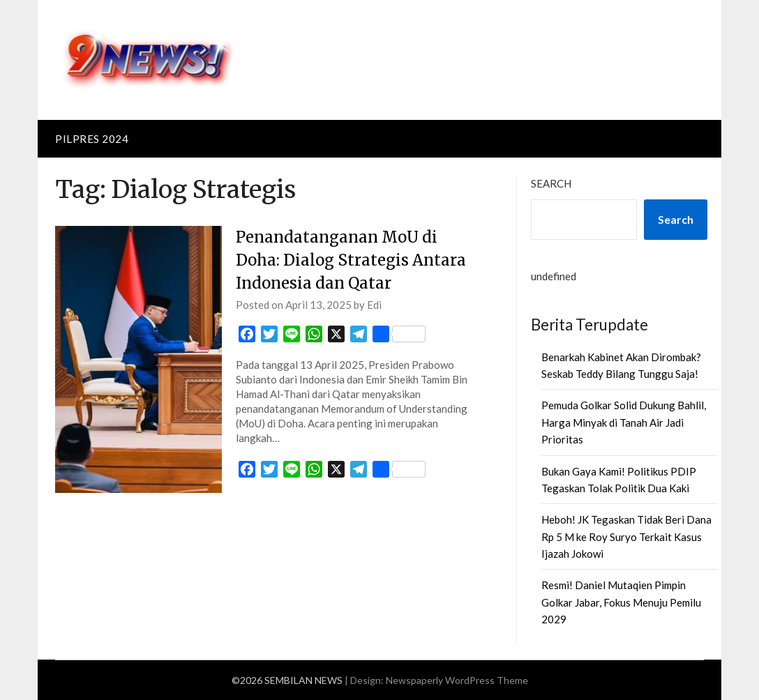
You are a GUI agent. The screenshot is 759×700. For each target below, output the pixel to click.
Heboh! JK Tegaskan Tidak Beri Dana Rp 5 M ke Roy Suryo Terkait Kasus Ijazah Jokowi (626, 537)
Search (551, 183)
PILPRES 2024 (92, 139)
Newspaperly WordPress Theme (457, 680)
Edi (374, 305)
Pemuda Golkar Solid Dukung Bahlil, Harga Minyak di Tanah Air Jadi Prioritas (624, 422)
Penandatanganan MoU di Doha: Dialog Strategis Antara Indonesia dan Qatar (351, 260)
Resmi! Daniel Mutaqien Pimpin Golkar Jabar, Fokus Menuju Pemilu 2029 (621, 602)
